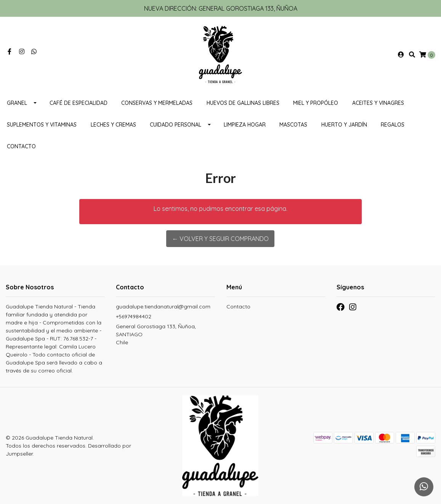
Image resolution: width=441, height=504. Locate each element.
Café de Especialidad (79, 103)
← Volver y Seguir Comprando (220, 239)
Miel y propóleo (316, 103)
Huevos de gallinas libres (243, 103)
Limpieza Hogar (245, 125)
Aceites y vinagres (378, 103)
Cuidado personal (176, 125)
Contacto (21, 146)
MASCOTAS (293, 125)
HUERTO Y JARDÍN (344, 125)
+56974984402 (134, 316)
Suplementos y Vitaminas (42, 125)
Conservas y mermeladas (157, 103)
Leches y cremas (113, 125)
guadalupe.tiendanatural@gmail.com (163, 307)
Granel (17, 103)
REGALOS (393, 125)
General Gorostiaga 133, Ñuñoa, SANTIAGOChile (156, 334)
